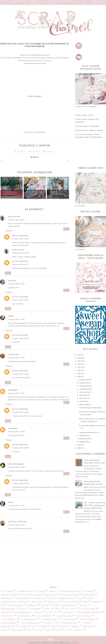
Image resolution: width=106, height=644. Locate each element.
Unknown (13, 390)
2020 (79, 358)
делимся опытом (51, 595)
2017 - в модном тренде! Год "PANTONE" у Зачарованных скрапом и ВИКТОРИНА (95, 505)
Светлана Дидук (16, 464)
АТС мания (41, 591)
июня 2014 (83, 398)
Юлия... (12, 316)
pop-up (68, 630)
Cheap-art (48, 630)
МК (38, 157)
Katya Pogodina (20, 236)
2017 (79, 367)
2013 (79, 445)
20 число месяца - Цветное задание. (89, 130)
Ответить (66, 229)
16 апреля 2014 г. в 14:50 (16, 319)
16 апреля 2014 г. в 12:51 (20, 300)
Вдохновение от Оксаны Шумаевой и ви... (58, 194)
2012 (79, 448)
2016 (79, 370)
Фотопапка (64, 626)
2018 (79, 364)
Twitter (36, 151)
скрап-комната (68, 612)
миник (85, 602)
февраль (54, 626)
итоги (80, 598)
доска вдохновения (23, 598)
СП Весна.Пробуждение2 (9, 623)
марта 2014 (83, 436)
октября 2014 (84, 386)
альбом (10, 591)
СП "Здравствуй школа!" (64, 616)
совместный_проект (24, 616)
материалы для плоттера (71, 602)
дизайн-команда (89, 595)
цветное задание (88, 626)
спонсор (48, 623)
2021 (79, 355)
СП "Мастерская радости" (84, 616)
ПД (66, 609)
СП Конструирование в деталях (30, 623)
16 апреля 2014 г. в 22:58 (16, 467)
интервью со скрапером (66, 598)
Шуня (11, 502)
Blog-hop (38, 630)
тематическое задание (70, 623)
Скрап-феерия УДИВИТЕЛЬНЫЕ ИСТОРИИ (89, 612)
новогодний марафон (8, 609)
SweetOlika (74, 643)
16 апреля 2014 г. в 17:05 (16, 393)
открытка (47, 609)
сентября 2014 (85, 389)
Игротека (51, 598)
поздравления (6, 612)
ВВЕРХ (51, 638)
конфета (89, 598)
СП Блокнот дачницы (68, 619)
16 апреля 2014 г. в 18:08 (16, 432)
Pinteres (50, 151)
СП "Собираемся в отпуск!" (49, 619)
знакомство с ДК (38, 598)
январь (29, 630)
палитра (58, 609)
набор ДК (55, 605)
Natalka (12, 281)
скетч (56, 612)
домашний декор (7, 598)
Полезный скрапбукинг (22, 612)
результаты (38, 612)
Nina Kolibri (14, 217)
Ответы (9, 231)
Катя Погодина (45, 60)
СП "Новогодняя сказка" (28, 619)
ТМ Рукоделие (23, 626)
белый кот (52, 591)
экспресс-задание (17, 630)
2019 (79, 361)
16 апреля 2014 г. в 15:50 (16, 358)
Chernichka (14, 354)
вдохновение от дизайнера (10, 595)
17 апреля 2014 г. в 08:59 (21, 483)
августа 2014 (84, 392)
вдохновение (89, 591)
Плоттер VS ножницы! (88, 609)
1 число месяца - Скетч (84, 115)
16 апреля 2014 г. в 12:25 (20, 239)
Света (48, 612)
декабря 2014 (84, 380)
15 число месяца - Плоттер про (87, 126)
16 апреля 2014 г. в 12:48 (16, 284)
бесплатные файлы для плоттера (70, 591)
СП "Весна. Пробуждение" (44, 616)
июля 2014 (83, 395)
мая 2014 (83, 401)
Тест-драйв (86, 623)
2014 (79, 377)
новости (22, 609)
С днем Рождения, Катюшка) (90, 408)
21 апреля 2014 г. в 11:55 (16, 525)
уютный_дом (43, 626)
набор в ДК (45, 605)
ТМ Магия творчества (8, 626)
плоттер (74, 609)
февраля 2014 (84, 439)
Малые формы (22, 602)
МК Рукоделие (32, 605)
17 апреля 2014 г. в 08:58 (21, 338)
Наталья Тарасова (17, 522)
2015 (79, 373)
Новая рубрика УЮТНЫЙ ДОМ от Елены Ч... (9, 194)
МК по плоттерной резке (15, 605)
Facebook (21, 151)
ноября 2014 (84, 383)
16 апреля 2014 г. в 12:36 (20, 253)
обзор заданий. (35, 609)
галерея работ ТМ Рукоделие (32, 595)
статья (56, 623)
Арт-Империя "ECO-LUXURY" (26, 591)
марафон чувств (53, 602)
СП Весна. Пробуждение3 (87, 619)
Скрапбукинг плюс (7, 616)
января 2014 (84, 442)
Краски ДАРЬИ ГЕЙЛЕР (8, 602)
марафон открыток (37, 602)
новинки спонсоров (69, 605)
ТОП (33, 626)
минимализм (97, 602)
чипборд (4, 630)
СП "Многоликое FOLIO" (9, 619)
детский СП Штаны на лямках (70, 595)
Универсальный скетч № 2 (89, 432)
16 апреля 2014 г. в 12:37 (20, 264)
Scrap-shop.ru (78, 630)
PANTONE (59, 630)
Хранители (75, 626)
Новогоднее (83, 605)
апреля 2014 (84, 404)
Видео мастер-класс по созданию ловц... (34, 194)
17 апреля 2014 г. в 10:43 (16, 505)
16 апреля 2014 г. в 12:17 (16, 220)
